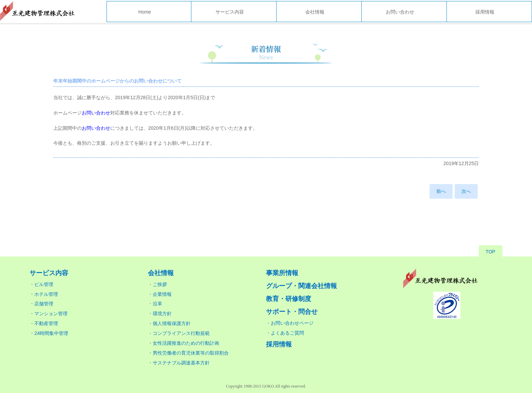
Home (145, 12)
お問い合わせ (400, 12)
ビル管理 (44, 284)
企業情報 (162, 294)
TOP (490, 252)
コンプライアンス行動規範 (181, 333)
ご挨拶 (160, 284)
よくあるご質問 (287, 333)
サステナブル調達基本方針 (181, 363)
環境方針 (162, 314)
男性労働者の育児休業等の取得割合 (191, 353)
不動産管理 (46, 323)
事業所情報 (282, 273)
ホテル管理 (46, 294)
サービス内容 (230, 12)
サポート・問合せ (292, 312)
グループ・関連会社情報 (301, 286)
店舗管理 (44, 304)
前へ (441, 191)
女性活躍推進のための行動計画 (186, 343)
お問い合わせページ (292, 323)
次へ (466, 191)
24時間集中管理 (51, 333)
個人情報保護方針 (172, 323)
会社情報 (315, 12)
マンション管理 (51, 314)
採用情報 (485, 12)
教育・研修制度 (289, 299)
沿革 (157, 304)
